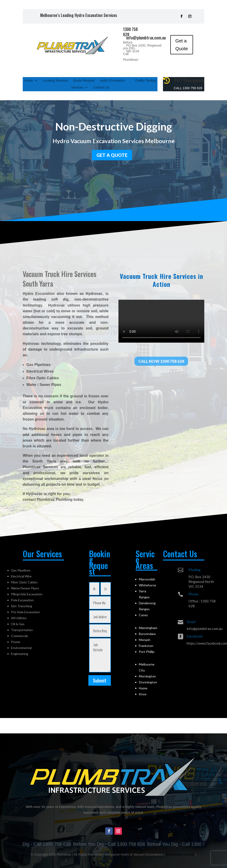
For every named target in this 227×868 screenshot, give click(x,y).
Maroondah (147, 579)
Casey (143, 615)
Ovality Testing (145, 81)
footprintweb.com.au (180, 854)
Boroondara (147, 634)
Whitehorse (147, 585)
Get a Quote (182, 45)
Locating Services (55, 81)
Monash (145, 640)
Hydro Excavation (112, 81)
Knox (143, 694)
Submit (100, 680)
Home (29, 81)
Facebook (218, 636)
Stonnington (148, 682)
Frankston (146, 646)
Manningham (148, 628)
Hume (143, 688)
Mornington (147, 676)
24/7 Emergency (189, 80)
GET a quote (112, 154)
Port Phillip (147, 652)
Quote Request (84, 81)
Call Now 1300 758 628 (161, 361)
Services (77, 87)
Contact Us (101, 87)
